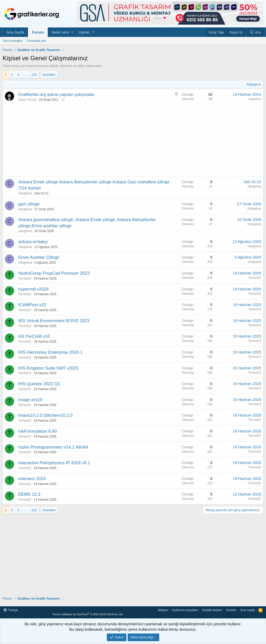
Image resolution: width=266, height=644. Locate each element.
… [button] (25, 75)
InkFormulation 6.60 (37, 431)
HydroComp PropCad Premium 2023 (54, 273)
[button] (72, 32)
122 (34, 75)
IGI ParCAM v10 (34, 336)
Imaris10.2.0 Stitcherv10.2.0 (45, 415)
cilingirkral (25, 193)
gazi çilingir (29, 204)
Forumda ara (36, 41)
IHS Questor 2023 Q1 (39, 384)
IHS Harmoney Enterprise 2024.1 (50, 352)
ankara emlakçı (33, 242)
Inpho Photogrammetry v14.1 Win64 (53, 447)
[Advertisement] (133, 140)
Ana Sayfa (15, 32)
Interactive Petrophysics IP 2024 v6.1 (54, 463)
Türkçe (11, 610)
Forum (38, 32)
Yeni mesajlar (13, 41)
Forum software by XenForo (88, 614)
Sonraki (48, 75)
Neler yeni (60, 32)
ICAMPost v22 (32, 305)
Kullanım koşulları (185, 610)
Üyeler (84, 32)
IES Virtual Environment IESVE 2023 (54, 321)
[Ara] (255, 32)
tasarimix (255, 99)
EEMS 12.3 (29, 494)
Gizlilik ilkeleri (212, 610)
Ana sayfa (248, 610)
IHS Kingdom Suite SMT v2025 (48, 368)
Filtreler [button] (252, 85)
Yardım (231, 610)
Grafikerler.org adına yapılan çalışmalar (56, 95)
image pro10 (30, 400)
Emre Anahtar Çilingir (39, 257)
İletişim (163, 610)
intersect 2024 (32, 479)
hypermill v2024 (34, 289)
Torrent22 (25, 279)
